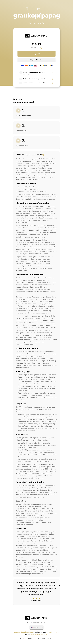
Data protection (33, 623)
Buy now (37, 54)
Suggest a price (36, 60)
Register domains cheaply (24, 632)
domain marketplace (39, 634)
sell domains (54, 632)
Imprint (43, 623)
